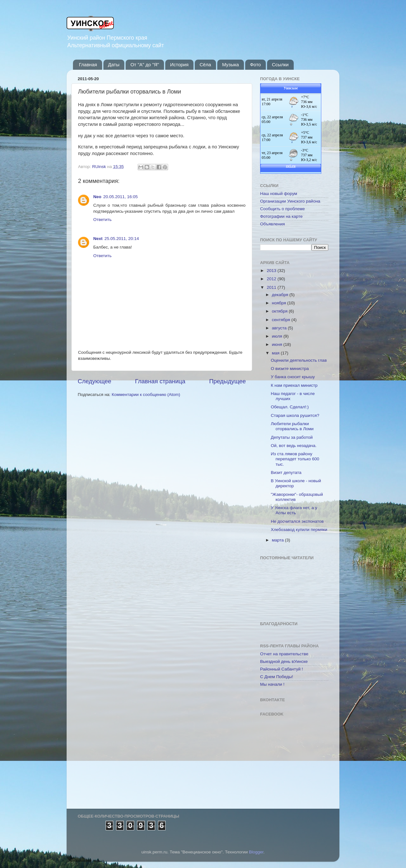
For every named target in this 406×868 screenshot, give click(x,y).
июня (278, 344)
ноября (279, 303)
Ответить (102, 220)
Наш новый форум (279, 194)
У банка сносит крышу (293, 377)
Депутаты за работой (292, 437)
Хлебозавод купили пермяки (299, 530)
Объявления (272, 224)
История (179, 65)
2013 (272, 271)
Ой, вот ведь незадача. (294, 446)
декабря (281, 295)
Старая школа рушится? (295, 415)
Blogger (256, 852)
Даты (114, 65)
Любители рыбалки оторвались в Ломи (292, 426)
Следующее (95, 381)
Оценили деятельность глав (299, 360)
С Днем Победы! (277, 677)
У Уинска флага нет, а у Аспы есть (294, 510)
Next (98, 239)
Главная (88, 65)
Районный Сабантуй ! (282, 669)
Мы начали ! (272, 684)
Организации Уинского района (290, 201)
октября (280, 311)
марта (278, 540)
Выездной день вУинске (284, 661)
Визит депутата (286, 473)
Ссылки (280, 65)
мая (276, 353)
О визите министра (290, 369)
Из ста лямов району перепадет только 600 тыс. (295, 459)
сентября (282, 320)
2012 (272, 279)
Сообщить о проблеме (282, 209)
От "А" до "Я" (145, 65)
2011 (272, 287)
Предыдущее (227, 381)
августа (280, 328)
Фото (255, 65)
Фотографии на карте (281, 216)
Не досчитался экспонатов (297, 521)
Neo (97, 197)
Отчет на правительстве (284, 654)
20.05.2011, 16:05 (121, 197)
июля (278, 336)
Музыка (230, 65)
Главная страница (160, 381)
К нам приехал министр (294, 385)
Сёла (205, 65)
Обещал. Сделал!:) (290, 407)
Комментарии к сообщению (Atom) (146, 395)
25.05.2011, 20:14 (122, 239)
